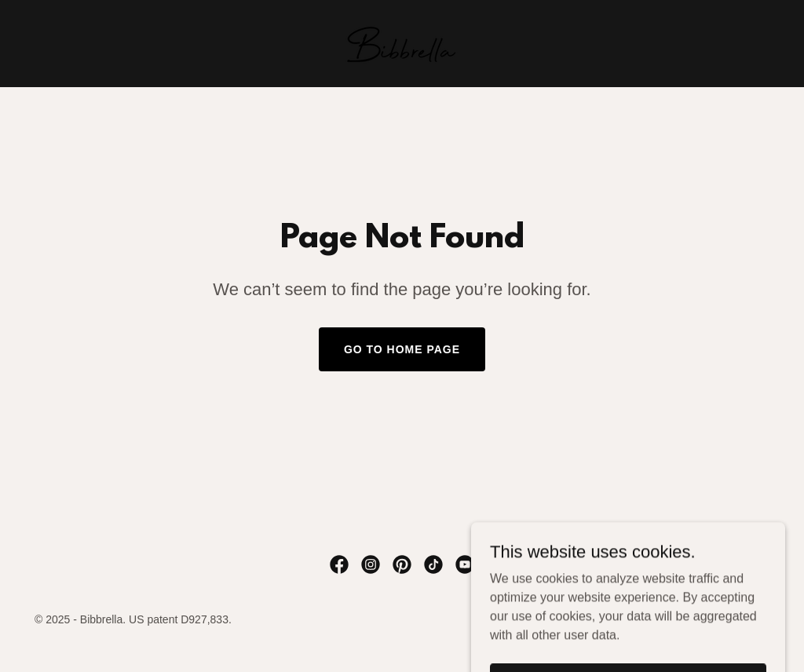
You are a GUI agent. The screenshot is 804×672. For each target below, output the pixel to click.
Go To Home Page (402, 349)
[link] (402, 43)
